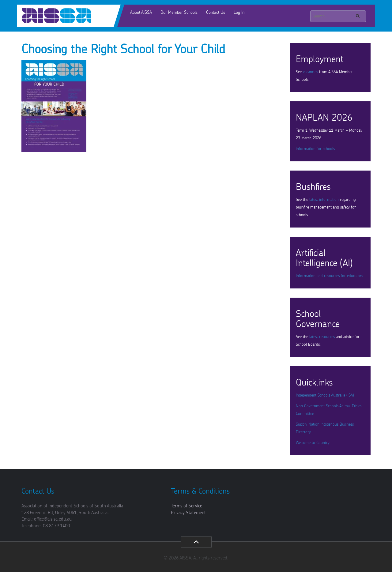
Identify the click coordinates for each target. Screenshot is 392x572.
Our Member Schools (179, 13)
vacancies (310, 72)
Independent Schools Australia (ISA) (325, 395)
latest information (324, 200)
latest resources (322, 337)
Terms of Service (187, 506)
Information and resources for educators (329, 276)
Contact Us (216, 13)
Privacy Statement (188, 513)
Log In (239, 13)
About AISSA (141, 13)
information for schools (315, 149)
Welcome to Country (313, 443)
